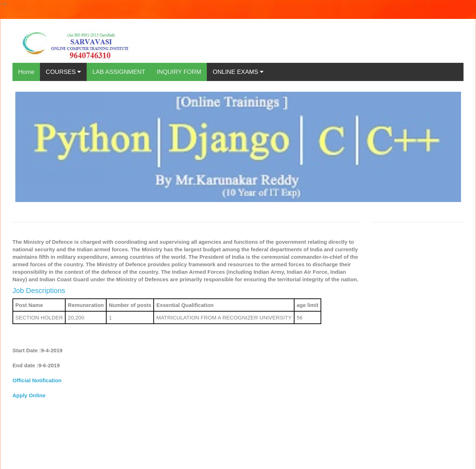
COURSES (63, 72)
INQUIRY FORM (179, 72)
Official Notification (37, 380)
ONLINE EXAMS (238, 72)
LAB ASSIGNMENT (119, 72)
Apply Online (29, 395)
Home (26, 72)
